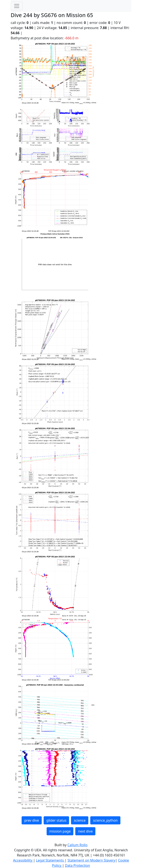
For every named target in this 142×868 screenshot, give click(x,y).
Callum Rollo (77, 845)
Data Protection (78, 865)
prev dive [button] (32, 820)
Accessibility (23, 860)
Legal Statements (50, 860)
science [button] (80, 820)
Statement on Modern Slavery (91, 860)
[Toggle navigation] (17, 6)
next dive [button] (85, 831)
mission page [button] (60, 831)
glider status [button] (56, 820)
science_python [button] (105, 820)
